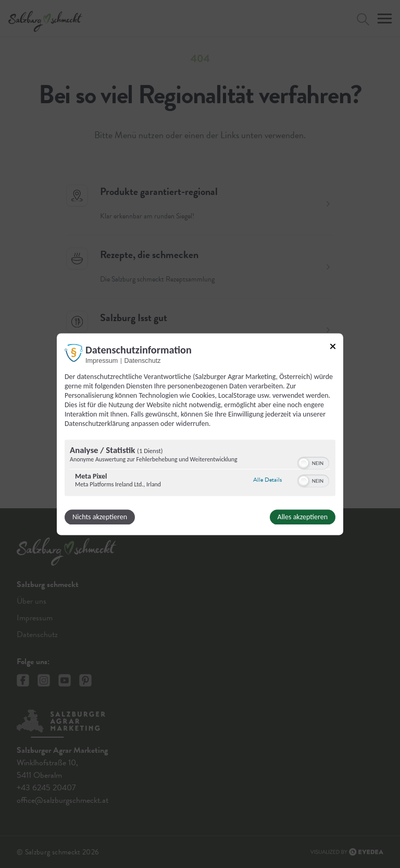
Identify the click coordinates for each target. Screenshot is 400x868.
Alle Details (267, 480)
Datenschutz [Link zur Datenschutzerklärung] (142, 361)
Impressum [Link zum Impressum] (102, 361)
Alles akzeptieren (303, 517)
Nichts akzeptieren (100, 517)
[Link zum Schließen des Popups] (333, 346)
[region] (200, 469)
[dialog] (200, 434)
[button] (304, 463)
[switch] (313, 462)
